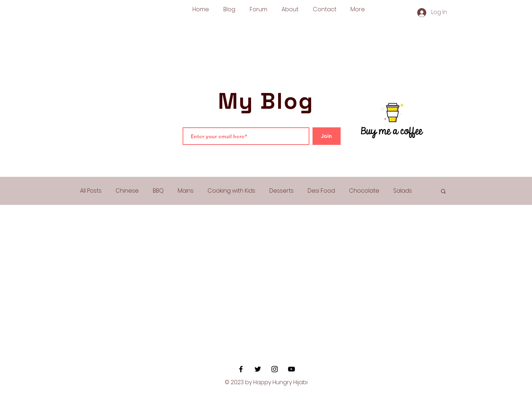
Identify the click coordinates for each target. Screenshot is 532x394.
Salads (403, 191)
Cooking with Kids (231, 191)
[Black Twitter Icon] (258, 369)
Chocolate (364, 191)
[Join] (327, 136)
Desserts (281, 191)
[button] (443, 192)
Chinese (127, 191)
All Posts (91, 191)
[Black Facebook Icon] (241, 369)
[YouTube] (291, 369)
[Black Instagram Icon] (275, 369)
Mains (186, 191)
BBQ (158, 191)
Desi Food (321, 191)
